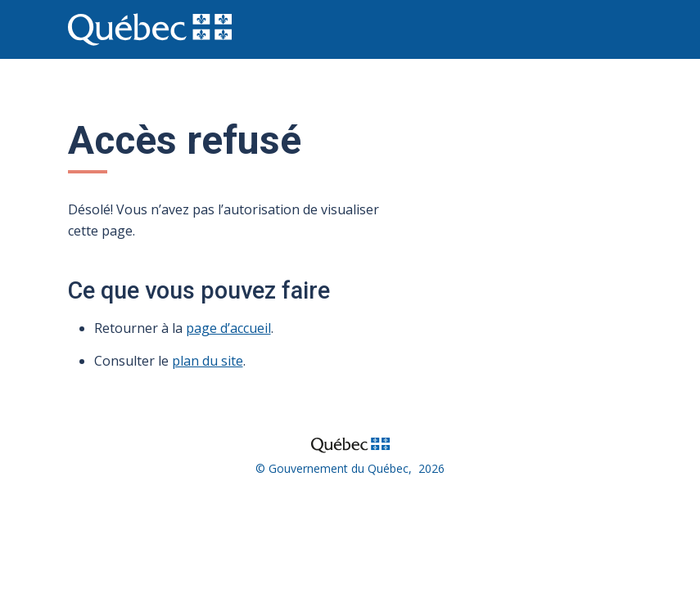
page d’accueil (228, 328)
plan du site (208, 361)
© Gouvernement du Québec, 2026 (350, 468)
